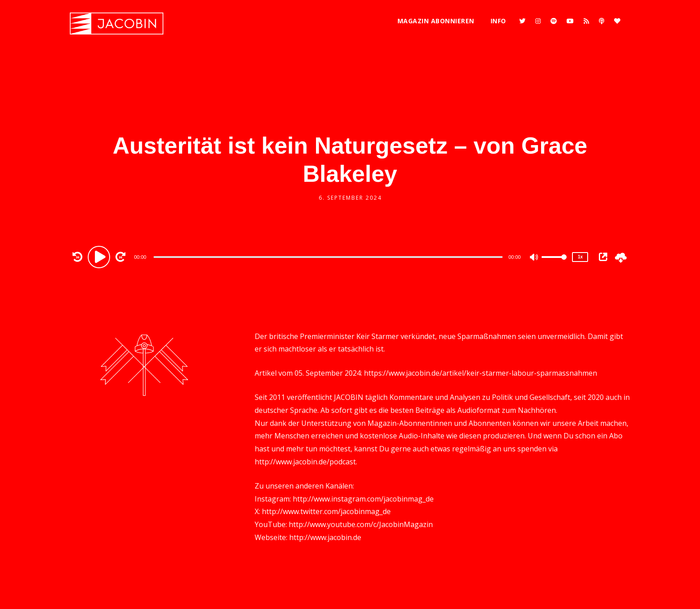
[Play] (100, 257)
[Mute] (534, 258)
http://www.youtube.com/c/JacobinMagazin (361, 524)
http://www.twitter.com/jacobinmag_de (326, 511)
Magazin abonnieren (436, 21)
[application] (329, 257)
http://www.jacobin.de (325, 537)
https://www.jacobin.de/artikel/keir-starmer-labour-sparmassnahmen (480, 373)
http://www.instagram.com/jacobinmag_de (363, 499)
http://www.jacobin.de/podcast (305, 462)
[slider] (328, 257)
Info (498, 21)
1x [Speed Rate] (580, 257)
